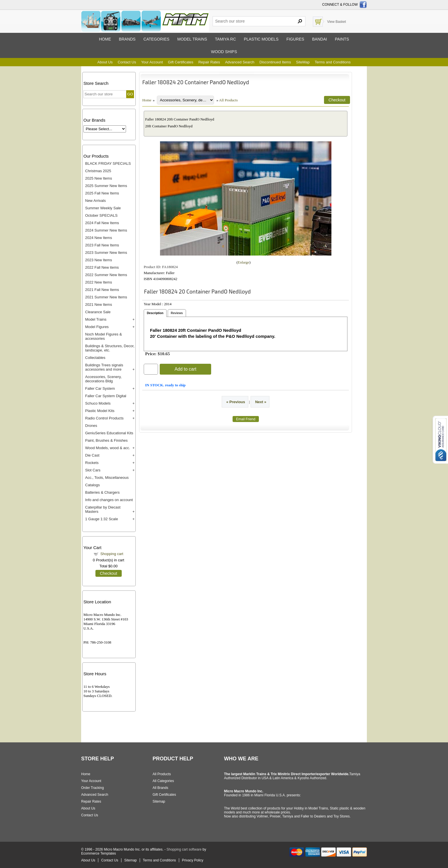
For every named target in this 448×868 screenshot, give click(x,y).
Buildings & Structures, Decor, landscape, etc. (110, 348)
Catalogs (92, 485)
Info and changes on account (109, 500)
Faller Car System (100, 388)
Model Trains (96, 319)
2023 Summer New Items (106, 253)
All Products (228, 100)
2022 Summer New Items (106, 275)
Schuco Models (98, 403)
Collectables (95, 358)
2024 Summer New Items (106, 230)
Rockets (92, 463)
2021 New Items (99, 305)
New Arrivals (95, 201)
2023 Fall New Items (102, 245)
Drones (91, 426)
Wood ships (224, 52)
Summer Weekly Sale (103, 208)
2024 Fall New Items (102, 223)
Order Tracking (92, 788)
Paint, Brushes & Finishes (106, 440)
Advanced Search (240, 62)
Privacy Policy (193, 860)
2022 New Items (99, 282)
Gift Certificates (181, 62)
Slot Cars (93, 470)
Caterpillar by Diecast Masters (103, 509)
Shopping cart (112, 554)
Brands (127, 39)
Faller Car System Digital (106, 396)
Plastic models (261, 39)
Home (105, 39)
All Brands (160, 788)
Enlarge (243, 262)
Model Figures (97, 327)
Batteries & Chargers (102, 492)
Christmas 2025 (98, 171)
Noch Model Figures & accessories (104, 336)
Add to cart (185, 369)
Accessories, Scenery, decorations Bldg (103, 379)
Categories (156, 39)
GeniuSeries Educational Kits (109, 433)
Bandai (319, 39)
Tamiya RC (225, 39)
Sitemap (159, 801)
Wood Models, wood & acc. (108, 448)
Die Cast (92, 455)
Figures (295, 39)
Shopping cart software (184, 849)
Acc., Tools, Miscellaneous (107, 478)
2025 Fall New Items (102, 193)
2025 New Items (99, 178)
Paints (342, 39)
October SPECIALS (101, 215)
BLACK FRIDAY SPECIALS (108, 163)
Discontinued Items (275, 62)
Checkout (109, 573)
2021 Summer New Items (106, 297)
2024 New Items (99, 238)
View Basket (337, 22)
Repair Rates (209, 62)
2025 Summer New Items (106, 186)
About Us (105, 62)
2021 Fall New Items (102, 290)
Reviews (177, 313)
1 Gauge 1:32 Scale (102, 519)
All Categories (163, 781)
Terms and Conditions (333, 62)
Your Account (152, 62)
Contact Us (127, 62)
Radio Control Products (104, 418)
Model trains (192, 39)
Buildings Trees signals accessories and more (104, 367)
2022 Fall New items (102, 267)
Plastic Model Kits (100, 411)
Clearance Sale (98, 312)
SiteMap (303, 62)
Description (155, 313)
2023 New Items (99, 260)
